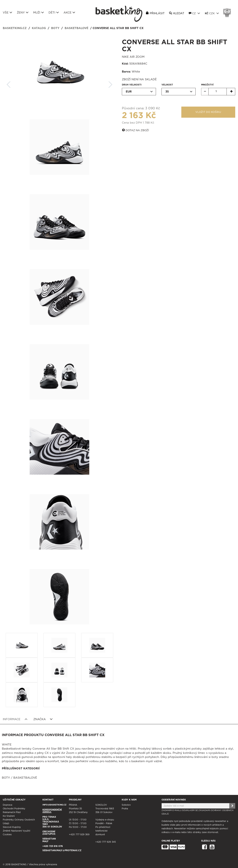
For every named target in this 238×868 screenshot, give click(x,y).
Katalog (39, 28)
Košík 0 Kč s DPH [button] (228, 10)
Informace (15, 719)
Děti (54, 13)
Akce (69, 13)
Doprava (8, 805)
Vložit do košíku (208, 112)
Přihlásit (157, 13)
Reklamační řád (12, 812)
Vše (8, 13)
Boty (55, 28)
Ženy (23, 13)
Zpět (9, 83)
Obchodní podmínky (14, 809)
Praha (125, 809)
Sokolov (126, 805)
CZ (194, 13)
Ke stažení (9, 816)
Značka (43, 719)
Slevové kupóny (12, 827)
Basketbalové (76, 28)
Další (110, 83)
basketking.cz (15, 28)
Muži (39, 13)
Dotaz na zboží (135, 130)
